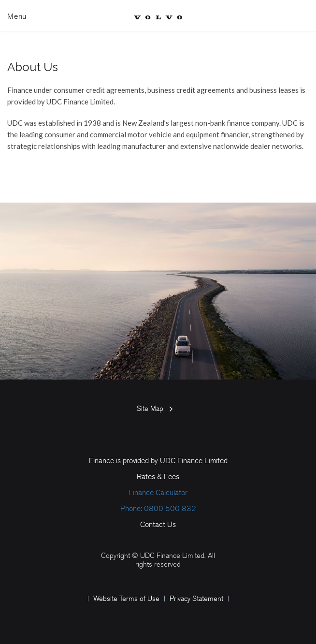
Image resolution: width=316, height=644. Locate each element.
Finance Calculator (158, 492)
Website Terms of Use (126, 599)
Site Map (150, 409)
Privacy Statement (196, 599)
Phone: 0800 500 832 (158, 508)
